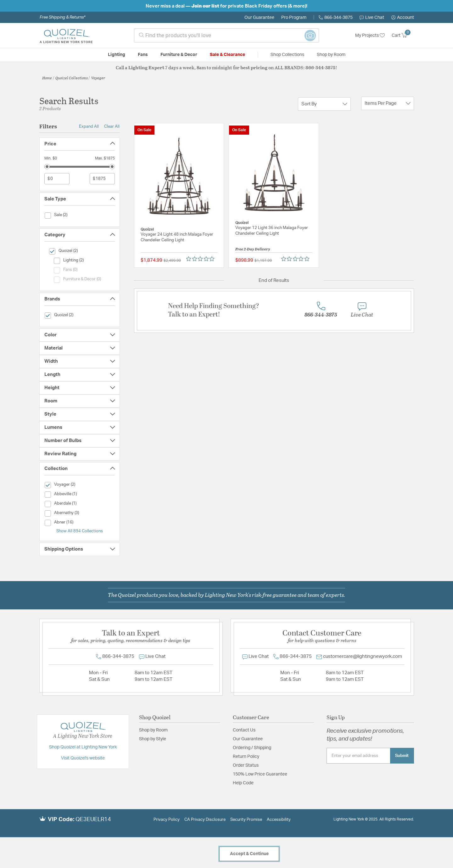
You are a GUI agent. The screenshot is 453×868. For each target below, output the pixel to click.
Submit (402, 756)
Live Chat (372, 18)
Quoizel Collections (72, 78)
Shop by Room (153, 730)
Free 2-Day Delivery (253, 249)
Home (47, 78)
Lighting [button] (117, 55)
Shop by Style (153, 739)
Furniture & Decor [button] (179, 55)
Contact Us (244, 730)
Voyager (98, 78)
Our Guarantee (259, 18)
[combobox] (226, 35)
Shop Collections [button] (287, 55)
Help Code (243, 783)
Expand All (89, 126)
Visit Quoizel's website (83, 758)
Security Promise (246, 820)
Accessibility (279, 820)
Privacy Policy (167, 820)
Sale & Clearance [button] (227, 55)
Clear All (112, 126)
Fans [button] (143, 55)
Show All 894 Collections (80, 531)
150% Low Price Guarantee (260, 774)
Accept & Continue (249, 854)
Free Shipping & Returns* (62, 17)
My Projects (370, 36)
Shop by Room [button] (331, 55)
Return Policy (246, 757)
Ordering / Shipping (252, 748)
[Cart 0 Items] (403, 36)
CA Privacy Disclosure (205, 820)
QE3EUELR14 (93, 820)
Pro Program (294, 18)
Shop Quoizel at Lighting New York (83, 747)
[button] (403, 18)
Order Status (246, 765)
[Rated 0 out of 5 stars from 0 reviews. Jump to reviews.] (202, 259)
